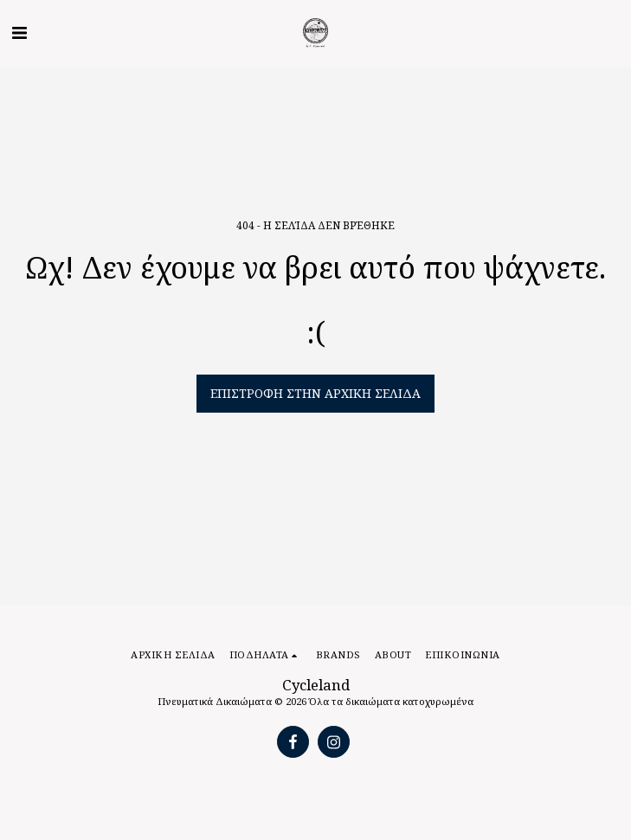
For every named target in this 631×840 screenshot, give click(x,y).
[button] (19, 32)
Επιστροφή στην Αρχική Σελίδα (315, 393)
